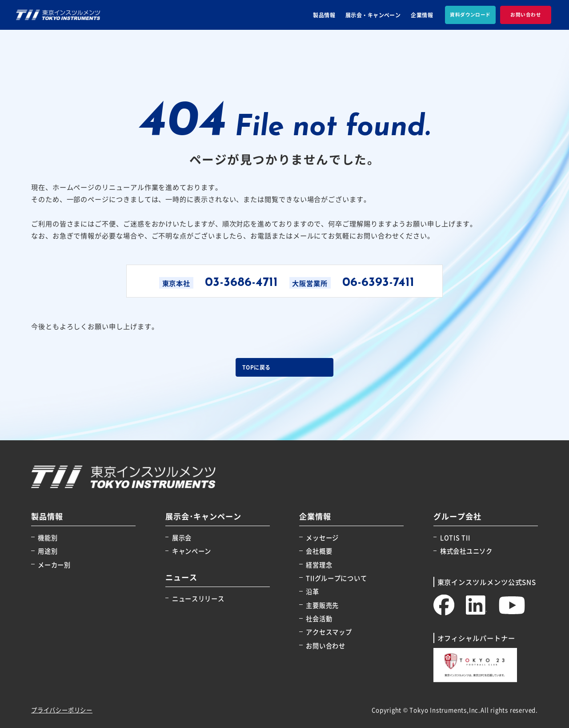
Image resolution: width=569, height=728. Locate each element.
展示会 (182, 537)
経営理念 (319, 565)
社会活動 (319, 618)
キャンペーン (192, 551)
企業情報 (422, 15)
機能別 (48, 537)
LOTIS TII (455, 537)
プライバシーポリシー (62, 710)
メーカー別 (54, 565)
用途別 (48, 551)
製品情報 (324, 15)
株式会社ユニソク (466, 551)
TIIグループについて (336, 578)
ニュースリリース (198, 598)
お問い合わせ (325, 646)
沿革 (312, 591)
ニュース (181, 577)
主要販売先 (322, 605)
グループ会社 (457, 517)
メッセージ (322, 537)
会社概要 (319, 551)
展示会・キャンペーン (373, 15)
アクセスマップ (329, 632)
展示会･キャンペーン (204, 517)
